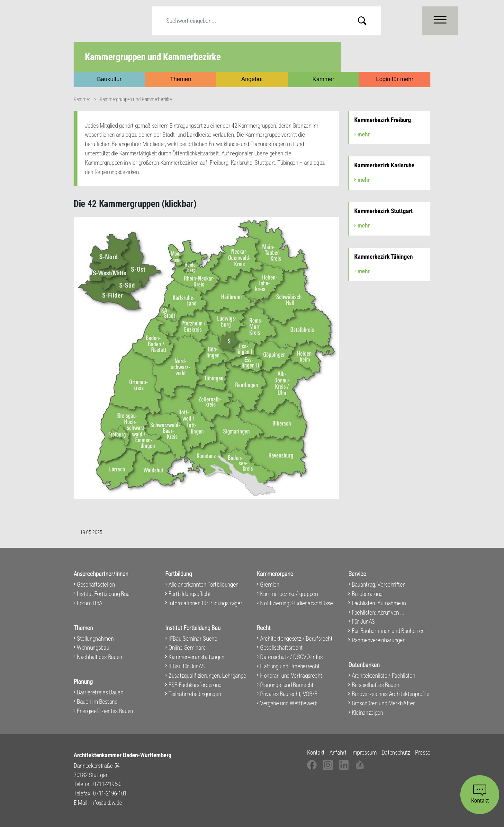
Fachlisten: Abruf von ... (378, 613)
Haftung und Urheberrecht (290, 666)
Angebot (252, 79)
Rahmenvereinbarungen (378, 640)
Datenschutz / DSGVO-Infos (291, 657)
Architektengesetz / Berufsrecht (296, 639)
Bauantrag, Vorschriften (378, 585)
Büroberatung (367, 594)
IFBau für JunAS (187, 666)
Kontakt (316, 753)
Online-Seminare (187, 648)
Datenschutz (396, 753)
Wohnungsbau (93, 648)
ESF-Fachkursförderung (195, 685)
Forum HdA (90, 603)
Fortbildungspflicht (190, 594)
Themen (181, 79)
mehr (364, 134)
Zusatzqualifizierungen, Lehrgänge (207, 676)
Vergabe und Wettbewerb (289, 703)
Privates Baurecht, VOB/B (289, 694)
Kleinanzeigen (367, 713)
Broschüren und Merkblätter (383, 703)
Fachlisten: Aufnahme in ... (382, 603)
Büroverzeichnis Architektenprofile (391, 694)
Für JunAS (363, 622)
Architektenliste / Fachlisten (383, 676)
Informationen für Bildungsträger (205, 603)
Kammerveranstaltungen (196, 657)
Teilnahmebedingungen (195, 694)
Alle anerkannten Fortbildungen (203, 585)
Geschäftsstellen (96, 585)
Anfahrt (338, 753)
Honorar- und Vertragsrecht (291, 676)
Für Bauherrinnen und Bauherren (388, 631)
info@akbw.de (106, 803)
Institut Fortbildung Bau (103, 594)
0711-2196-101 (110, 793)
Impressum (364, 753)
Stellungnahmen (95, 639)
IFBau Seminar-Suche (193, 639)
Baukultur (109, 79)
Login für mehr (395, 79)
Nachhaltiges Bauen (99, 657)
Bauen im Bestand (97, 702)
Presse (423, 753)
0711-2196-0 (107, 784)
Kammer (323, 79)
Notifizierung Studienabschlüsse (297, 603)
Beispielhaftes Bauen (375, 685)
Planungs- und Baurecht (287, 685)
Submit (367, 21)
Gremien (270, 585)
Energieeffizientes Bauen (105, 711)
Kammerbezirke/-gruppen (289, 594)
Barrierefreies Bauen (100, 692)
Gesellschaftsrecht (281, 648)
